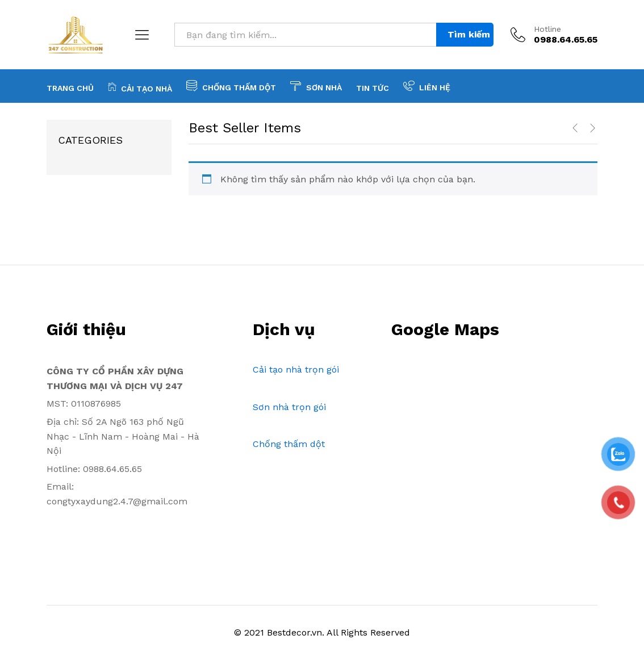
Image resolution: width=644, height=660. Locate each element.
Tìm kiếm (469, 34)
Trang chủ (70, 88)
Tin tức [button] (373, 88)
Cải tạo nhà (140, 87)
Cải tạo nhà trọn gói (296, 369)
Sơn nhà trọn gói (289, 407)
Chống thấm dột (289, 444)
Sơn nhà (316, 86)
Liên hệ (427, 86)
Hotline (547, 29)
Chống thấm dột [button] (231, 86)
